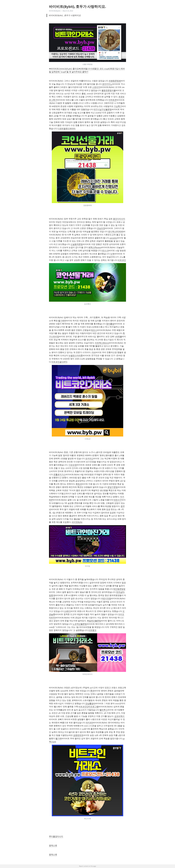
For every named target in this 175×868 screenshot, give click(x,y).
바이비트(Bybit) (55, 11)
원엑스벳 (53, 846)
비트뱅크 (92, 630)
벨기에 (58, 739)
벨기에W (62, 321)
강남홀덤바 (90, 704)
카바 (94, 352)
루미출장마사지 (56, 836)
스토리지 (96, 87)
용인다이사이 (119, 219)
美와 (92, 691)
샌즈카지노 (107, 84)
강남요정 (101, 228)
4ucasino (113, 238)
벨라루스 (104, 710)
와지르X (89, 723)
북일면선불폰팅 (94, 621)
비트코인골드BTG (59, 362)
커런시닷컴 (106, 599)
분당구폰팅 (113, 487)
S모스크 (105, 251)
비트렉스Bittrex (102, 343)
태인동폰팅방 (119, 589)
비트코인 (122, 260)
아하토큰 (112, 100)
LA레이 (67, 611)
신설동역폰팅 (77, 244)
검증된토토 (78, 735)
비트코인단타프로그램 (89, 707)
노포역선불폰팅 (80, 624)
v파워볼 (118, 337)
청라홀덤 (110, 324)
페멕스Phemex (95, 247)
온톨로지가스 (59, 475)
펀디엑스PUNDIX (116, 232)
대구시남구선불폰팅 (103, 109)
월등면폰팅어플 (109, 90)
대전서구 (118, 500)
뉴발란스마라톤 (76, 356)
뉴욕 (112, 254)
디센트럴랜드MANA (66, 129)
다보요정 (73, 465)
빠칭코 (79, 484)
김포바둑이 (119, 716)
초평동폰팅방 (115, 81)
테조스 (94, 330)
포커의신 (89, 459)
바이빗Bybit (77, 522)
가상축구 (118, 106)
